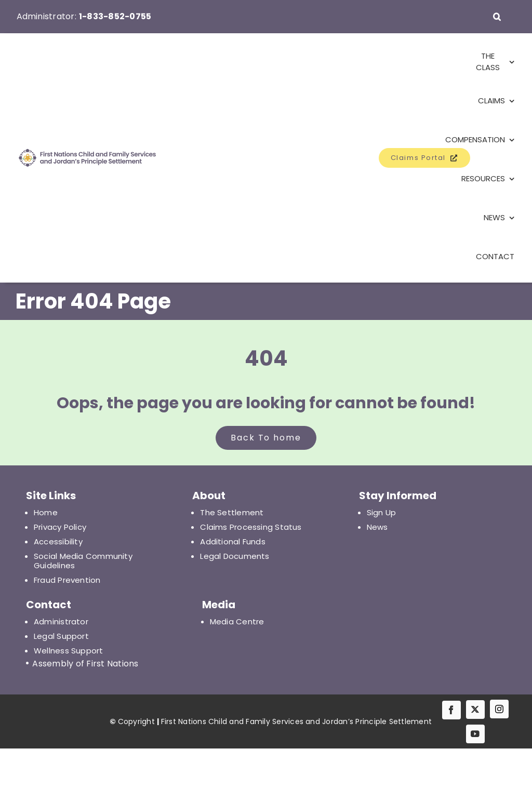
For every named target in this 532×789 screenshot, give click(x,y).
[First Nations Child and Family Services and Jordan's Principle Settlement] (74, 158)
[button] (497, 17)
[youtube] (475, 734)
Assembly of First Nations (85, 664)
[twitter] (475, 710)
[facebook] (451, 710)
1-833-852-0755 (115, 16)
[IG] (499, 709)
